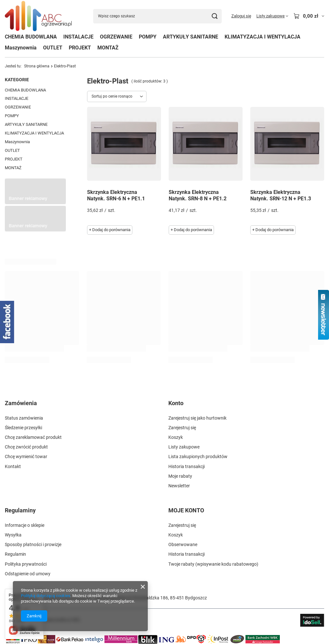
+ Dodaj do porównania (110, 230)
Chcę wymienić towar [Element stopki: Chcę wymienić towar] (26, 457)
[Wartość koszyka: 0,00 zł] (309, 16)
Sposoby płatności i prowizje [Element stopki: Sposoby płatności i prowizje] (33, 544)
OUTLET (53, 48)
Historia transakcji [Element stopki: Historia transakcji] (187, 466)
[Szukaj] (214, 16)
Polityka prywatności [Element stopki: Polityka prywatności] (26, 564)
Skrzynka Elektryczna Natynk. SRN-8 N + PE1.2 (198, 196)
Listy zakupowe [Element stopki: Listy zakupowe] (184, 447)
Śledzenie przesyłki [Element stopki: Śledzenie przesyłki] (23, 428)
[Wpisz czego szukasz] (157, 16)
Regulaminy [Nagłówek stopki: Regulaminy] (20, 510)
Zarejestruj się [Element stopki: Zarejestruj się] (182, 428)
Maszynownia (21, 48)
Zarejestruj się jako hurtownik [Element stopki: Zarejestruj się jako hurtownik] (197, 418)
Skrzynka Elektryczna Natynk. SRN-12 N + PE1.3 (281, 196)
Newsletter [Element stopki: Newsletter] (179, 486)
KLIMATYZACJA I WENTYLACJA (262, 37)
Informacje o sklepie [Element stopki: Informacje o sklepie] (25, 525)
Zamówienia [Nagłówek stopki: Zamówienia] (21, 403)
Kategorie (17, 80)
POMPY (148, 37)
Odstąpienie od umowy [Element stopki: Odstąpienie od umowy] (28, 574)
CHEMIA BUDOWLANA (31, 37)
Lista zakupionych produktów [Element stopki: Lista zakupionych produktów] (198, 457)
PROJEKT (80, 48)
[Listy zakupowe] (272, 16)
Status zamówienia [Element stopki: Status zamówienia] (24, 418)
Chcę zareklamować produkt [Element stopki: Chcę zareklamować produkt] (33, 437)
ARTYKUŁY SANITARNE (191, 37)
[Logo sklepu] (38, 16)
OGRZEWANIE (116, 37)
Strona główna (37, 66)
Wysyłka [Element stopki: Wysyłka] (13, 535)
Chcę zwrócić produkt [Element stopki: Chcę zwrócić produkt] (26, 447)
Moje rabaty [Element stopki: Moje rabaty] (180, 476)
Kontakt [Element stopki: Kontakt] (13, 466)
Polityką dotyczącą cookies (46, 596)
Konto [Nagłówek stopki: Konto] (176, 403)
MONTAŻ (108, 48)
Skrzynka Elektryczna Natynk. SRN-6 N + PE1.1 (116, 196)
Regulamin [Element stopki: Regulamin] (15, 554)
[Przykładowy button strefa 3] (35, 230)
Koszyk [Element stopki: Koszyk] (176, 437)
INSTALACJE (78, 37)
